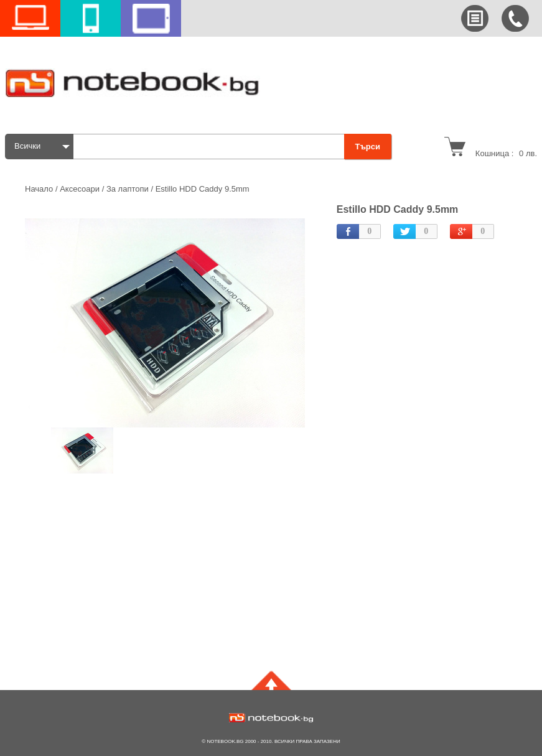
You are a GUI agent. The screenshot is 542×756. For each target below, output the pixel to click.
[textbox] (212, 147)
